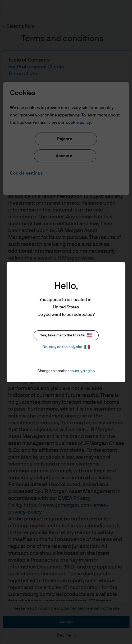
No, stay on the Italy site (66, 347)
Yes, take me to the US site (66, 335)
